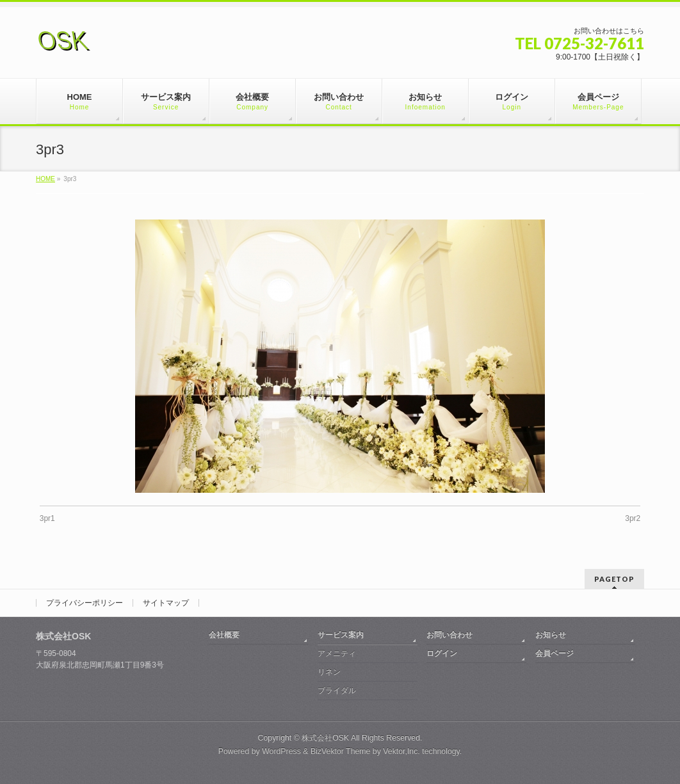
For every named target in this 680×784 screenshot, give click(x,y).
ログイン (442, 653)
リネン (329, 672)
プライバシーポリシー (85, 603)
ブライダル (337, 691)
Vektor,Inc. (401, 751)
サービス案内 (341, 635)
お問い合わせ (449, 635)
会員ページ (555, 653)
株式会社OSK (325, 738)
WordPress (281, 751)
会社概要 (224, 635)
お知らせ (551, 635)
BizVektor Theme (341, 751)
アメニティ (337, 653)
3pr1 (47, 518)
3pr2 (633, 518)
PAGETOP (614, 579)
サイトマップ (166, 603)
